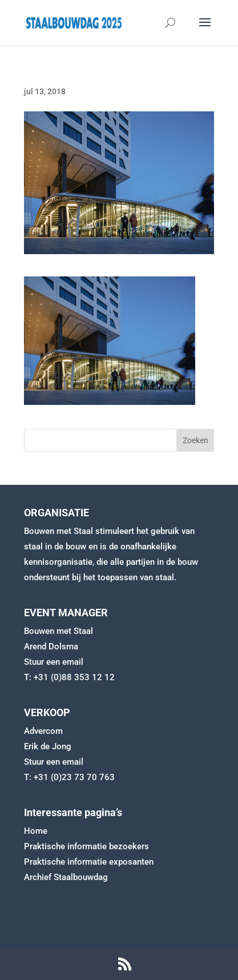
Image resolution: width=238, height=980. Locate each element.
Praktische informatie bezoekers (86, 846)
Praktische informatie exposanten (89, 862)
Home (36, 831)
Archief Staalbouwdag (66, 877)
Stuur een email (54, 662)
